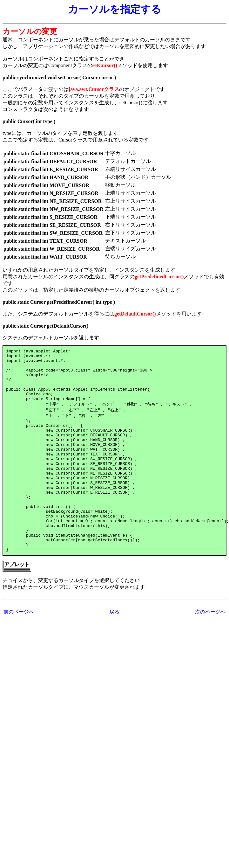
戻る (114, 650)
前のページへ (19, 650)
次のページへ (210, 650)
